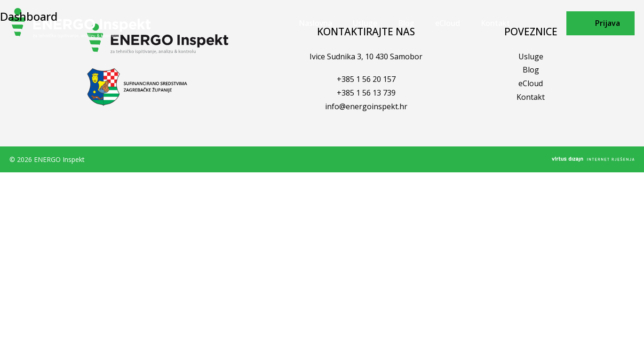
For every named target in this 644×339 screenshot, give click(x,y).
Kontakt (531, 97)
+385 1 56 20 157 (366, 79)
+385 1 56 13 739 (366, 93)
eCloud (531, 83)
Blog (531, 70)
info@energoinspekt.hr (366, 106)
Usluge (531, 56)
